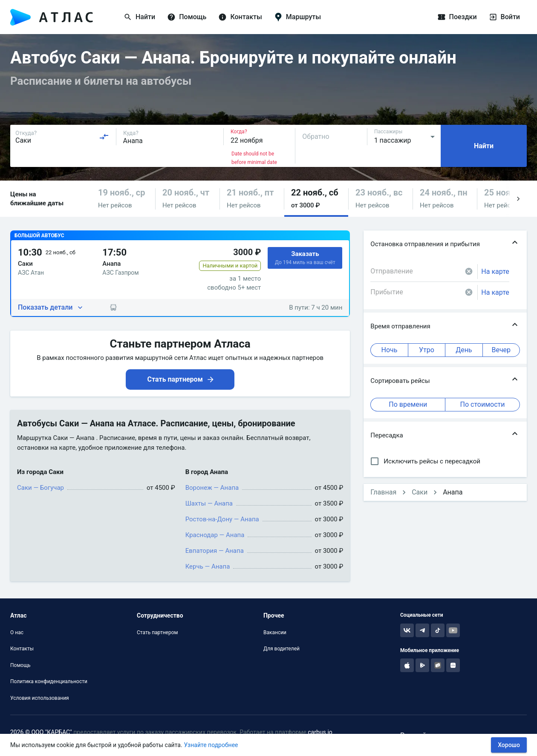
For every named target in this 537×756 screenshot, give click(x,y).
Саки (420, 492)
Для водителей (281, 649)
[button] (123, 199)
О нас (17, 632)
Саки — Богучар (40, 488)
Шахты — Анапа (209, 503)
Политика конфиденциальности (49, 681)
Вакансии (275, 632)
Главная (383, 492)
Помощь (20, 665)
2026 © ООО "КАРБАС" (41, 732)
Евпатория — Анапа (215, 551)
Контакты (22, 649)
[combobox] (62, 137)
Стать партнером (157, 632)
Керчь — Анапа (208, 566)
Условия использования (40, 698)
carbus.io (320, 732)
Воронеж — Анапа (212, 488)
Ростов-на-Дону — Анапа (222, 519)
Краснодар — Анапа (215, 535)
